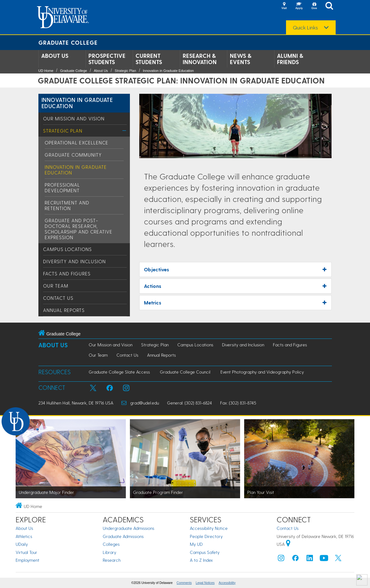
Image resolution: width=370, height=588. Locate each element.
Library (109, 552)
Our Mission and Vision (74, 118)
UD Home (46, 71)
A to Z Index (201, 560)
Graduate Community (73, 155)
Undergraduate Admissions (128, 528)
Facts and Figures (67, 274)
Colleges (111, 544)
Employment (27, 560)
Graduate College (68, 42)
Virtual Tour (26, 552)
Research (112, 560)
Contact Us (58, 298)
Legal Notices (205, 583)
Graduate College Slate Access (119, 372)
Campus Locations (67, 249)
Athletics (24, 536)
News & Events (241, 59)
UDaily (22, 544)
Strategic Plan (125, 71)
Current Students (149, 59)
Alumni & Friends (290, 59)
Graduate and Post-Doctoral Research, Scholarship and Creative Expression (79, 229)
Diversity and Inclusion (74, 261)
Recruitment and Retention (67, 205)
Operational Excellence (76, 143)
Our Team (56, 286)
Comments (184, 583)
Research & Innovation (200, 59)
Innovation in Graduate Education (168, 71)
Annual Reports (64, 310)
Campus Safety (205, 552)
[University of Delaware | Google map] (288, 544)
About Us (55, 56)
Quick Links (305, 28)
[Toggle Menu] (124, 131)
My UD (196, 544)
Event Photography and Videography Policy (262, 372)
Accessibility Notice (209, 528)
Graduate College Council (185, 372)
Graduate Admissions (123, 536)
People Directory (206, 536)
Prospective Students (107, 59)
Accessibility (227, 583)
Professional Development (62, 188)
